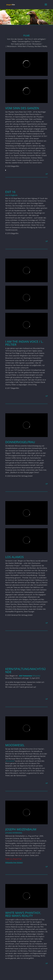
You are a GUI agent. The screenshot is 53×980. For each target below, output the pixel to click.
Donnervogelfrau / (24, 41)
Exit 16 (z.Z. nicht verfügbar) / (35, 39)
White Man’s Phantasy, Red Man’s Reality (33, 46)
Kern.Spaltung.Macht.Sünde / (22, 44)
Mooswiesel (37, 44)
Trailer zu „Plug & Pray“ (14, 859)
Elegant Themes (22, 977)
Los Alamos (36, 41)
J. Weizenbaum (11, 46)
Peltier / (15, 41)
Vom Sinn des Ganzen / (16, 39)
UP (47, 174)
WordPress (43, 977)
